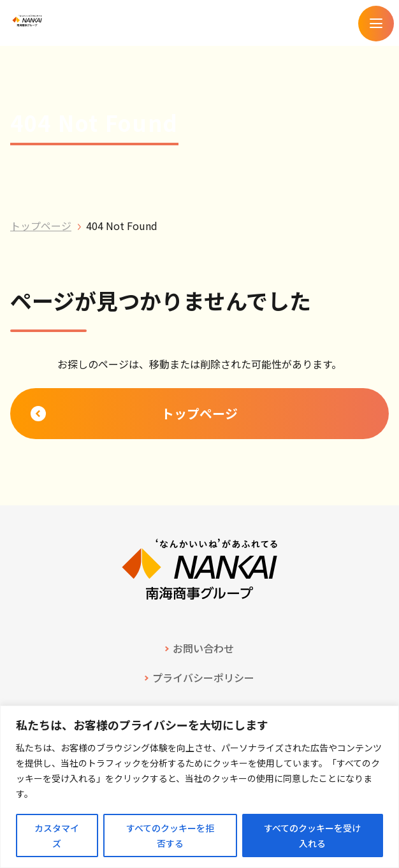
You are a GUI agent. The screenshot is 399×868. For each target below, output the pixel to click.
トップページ (41, 226)
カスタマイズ (57, 835)
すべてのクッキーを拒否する (170, 835)
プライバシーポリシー (203, 677)
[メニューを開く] (376, 24)
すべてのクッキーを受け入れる (312, 835)
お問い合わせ (203, 648)
